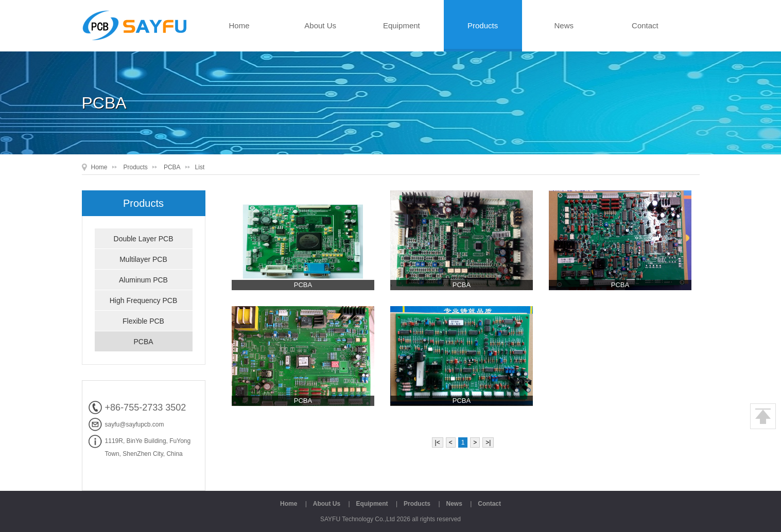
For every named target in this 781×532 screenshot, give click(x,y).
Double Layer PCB (144, 239)
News (564, 25)
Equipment (402, 25)
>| (488, 442)
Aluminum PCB (143, 280)
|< (438, 442)
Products (483, 25)
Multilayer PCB (143, 259)
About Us (320, 25)
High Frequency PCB (144, 300)
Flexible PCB (143, 321)
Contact (645, 25)
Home (239, 25)
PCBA (172, 167)
